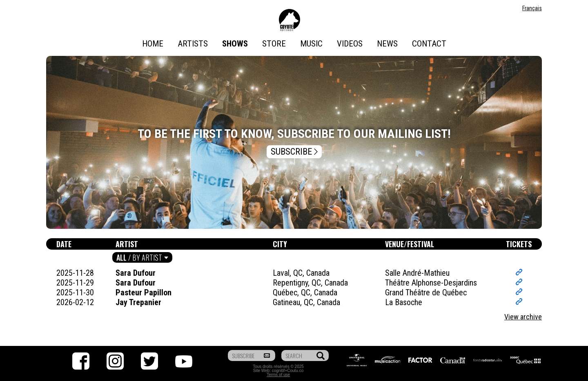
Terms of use (278, 375)
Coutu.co (295, 371)
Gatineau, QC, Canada (306, 302)
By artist (147, 257)
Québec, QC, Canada (305, 292)
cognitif (278, 371)
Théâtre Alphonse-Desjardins (431, 283)
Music (311, 44)
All (121, 257)
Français (532, 8)
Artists (193, 44)
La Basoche (404, 302)
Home (153, 44)
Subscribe (295, 152)
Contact (429, 44)
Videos (350, 44)
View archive (523, 317)
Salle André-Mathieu (417, 273)
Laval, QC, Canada (301, 273)
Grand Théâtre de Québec (426, 292)
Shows (235, 44)
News (387, 44)
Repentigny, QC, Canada (310, 283)
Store (274, 44)
